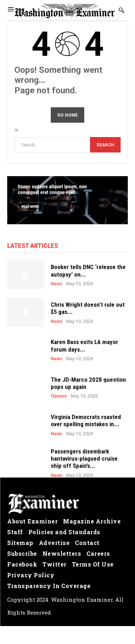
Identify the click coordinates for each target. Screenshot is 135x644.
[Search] (105, 145)
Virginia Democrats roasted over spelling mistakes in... (86, 420)
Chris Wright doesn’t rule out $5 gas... (88, 308)
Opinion (59, 396)
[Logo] (67, 504)
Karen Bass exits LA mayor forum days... (84, 345)
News (57, 284)
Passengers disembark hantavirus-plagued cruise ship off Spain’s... (84, 459)
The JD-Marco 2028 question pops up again (88, 383)
